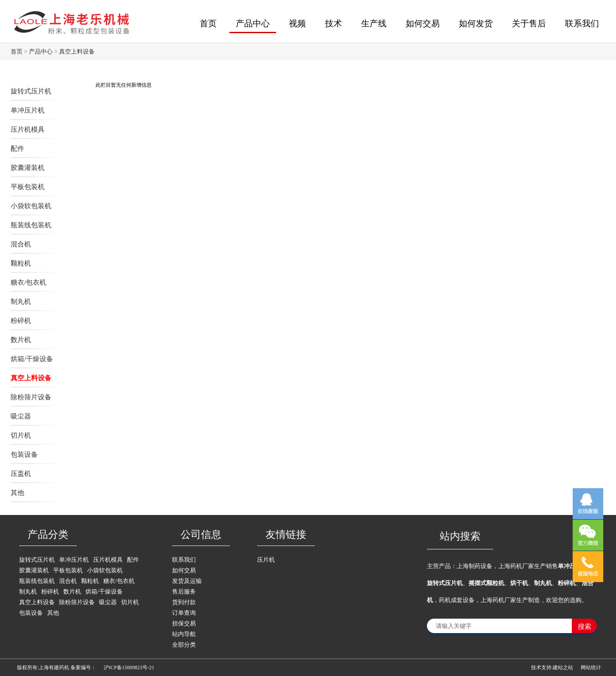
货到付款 (184, 602)
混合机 (21, 244)
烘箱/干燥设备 (32, 359)
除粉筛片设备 (31, 397)
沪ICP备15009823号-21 (129, 668)
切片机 (21, 435)
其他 (17, 493)
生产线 (374, 23)
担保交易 (184, 624)
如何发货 (476, 23)
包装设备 (24, 454)
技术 (333, 23)
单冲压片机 (28, 110)
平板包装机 (28, 187)
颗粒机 (21, 263)
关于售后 (529, 23)
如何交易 (423, 23)
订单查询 (184, 613)
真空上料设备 (77, 52)
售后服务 (184, 592)
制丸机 (21, 301)
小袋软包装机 (31, 206)
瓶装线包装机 (31, 225)
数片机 (21, 340)
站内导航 (184, 634)
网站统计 (591, 668)
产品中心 (253, 23)
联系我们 (582, 23)
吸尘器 (21, 416)
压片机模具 (28, 129)
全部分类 (184, 645)
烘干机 (519, 583)
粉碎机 (21, 321)
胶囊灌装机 (28, 168)
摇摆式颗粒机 (486, 583)
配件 (17, 148)
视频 (297, 23)
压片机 (266, 560)
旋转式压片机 (31, 91)
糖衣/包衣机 (28, 282)
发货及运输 (187, 581)
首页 (208, 23)
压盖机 (21, 474)
